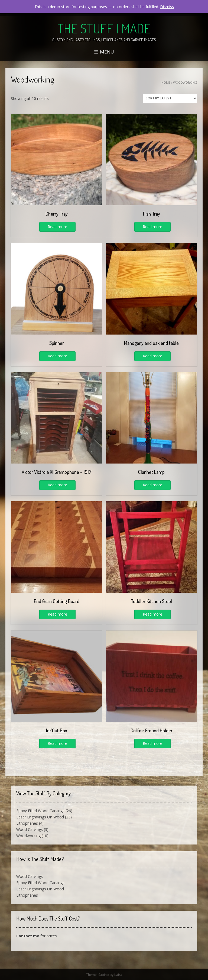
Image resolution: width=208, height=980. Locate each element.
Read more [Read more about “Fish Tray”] (152, 227)
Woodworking (28, 836)
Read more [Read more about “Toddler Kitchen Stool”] (152, 614)
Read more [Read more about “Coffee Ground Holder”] (152, 743)
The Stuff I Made (104, 28)
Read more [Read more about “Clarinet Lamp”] (152, 485)
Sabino (104, 975)
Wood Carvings (30, 829)
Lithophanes (27, 823)
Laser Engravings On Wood (40, 817)
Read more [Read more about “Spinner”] (57, 356)
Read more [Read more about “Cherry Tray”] (57, 227)
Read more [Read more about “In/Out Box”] (57, 743)
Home (166, 82)
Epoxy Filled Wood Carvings (40, 811)
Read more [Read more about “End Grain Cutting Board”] (57, 614)
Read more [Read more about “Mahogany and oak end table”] (152, 356)
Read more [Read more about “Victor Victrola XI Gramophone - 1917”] (57, 485)
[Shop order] (170, 98)
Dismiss (167, 7)
